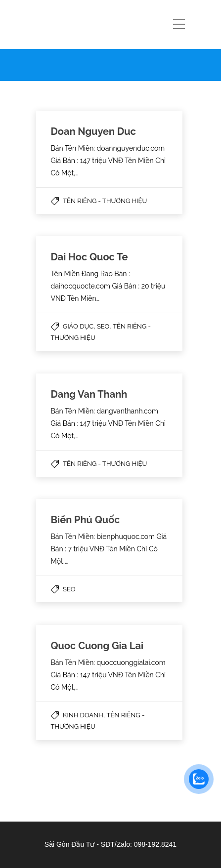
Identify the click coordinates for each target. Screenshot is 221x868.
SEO (103, 326)
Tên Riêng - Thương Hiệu (105, 201)
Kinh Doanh (83, 715)
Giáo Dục (78, 326)
